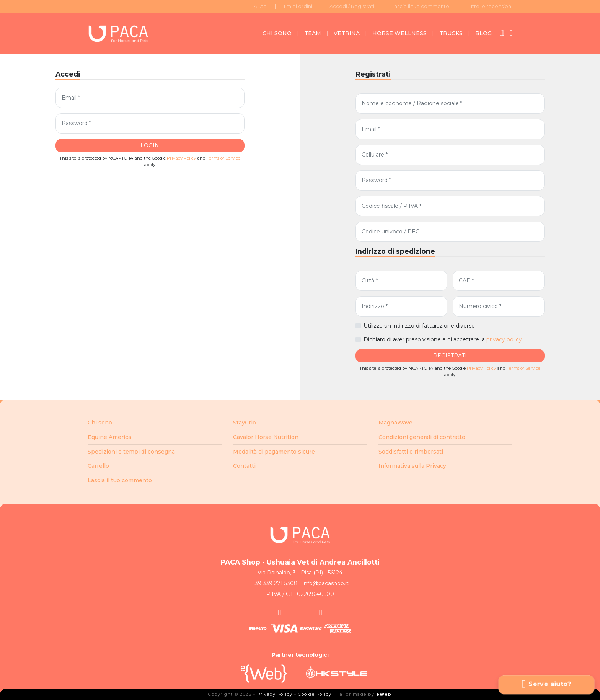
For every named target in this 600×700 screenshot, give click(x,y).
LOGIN (150, 145)
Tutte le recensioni (489, 6)
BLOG (483, 33)
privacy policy (504, 339)
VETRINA (347, 33)
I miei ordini (298, 6)
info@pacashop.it (326, 583)
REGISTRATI (450, 356)
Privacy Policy (181, 158)
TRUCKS (451, 33)
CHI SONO (277, 33)
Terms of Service (223, 158)
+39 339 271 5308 (275, 583)
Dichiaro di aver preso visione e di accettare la (443, 339)
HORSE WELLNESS (399, 33)
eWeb (384, 694)
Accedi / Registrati (352, 6)
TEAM (313, 33)
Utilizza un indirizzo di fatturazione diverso (419, 326)
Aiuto (260, 6)
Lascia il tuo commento (420, 6)
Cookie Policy (315, 694)
